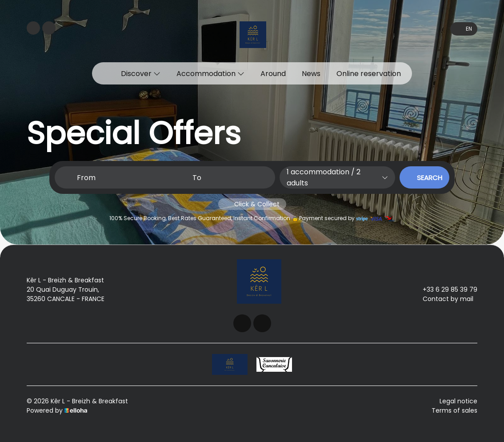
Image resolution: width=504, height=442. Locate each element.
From (86, 178)
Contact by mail (443, 299)
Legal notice (458, 401)
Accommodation (210, 74)
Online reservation (369, 74)
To (197, 178)
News (311, 74)
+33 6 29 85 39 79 (445, 289)
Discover (141, 74)
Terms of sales (454, 410)
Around (273, 74)
